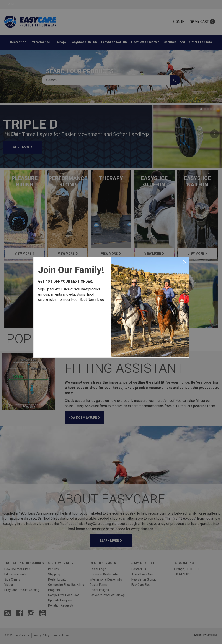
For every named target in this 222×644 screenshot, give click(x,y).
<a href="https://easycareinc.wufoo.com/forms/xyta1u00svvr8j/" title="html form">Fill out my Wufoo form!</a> (73, 329)
